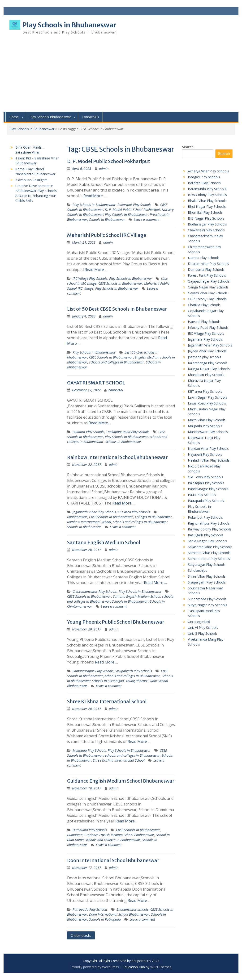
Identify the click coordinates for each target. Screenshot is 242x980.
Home (14, 117)
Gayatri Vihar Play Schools (208, 293)
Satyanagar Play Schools (207, 565)
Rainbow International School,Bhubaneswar (117, 457)
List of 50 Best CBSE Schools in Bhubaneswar (117, 309)
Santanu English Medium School (104, 542)
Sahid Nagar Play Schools (207, 541)
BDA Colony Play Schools (207, 195)
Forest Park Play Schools (207, 275)
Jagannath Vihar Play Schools (94, 512)
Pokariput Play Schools (134, 205)
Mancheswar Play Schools (208, 432)
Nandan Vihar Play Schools (208, 448)
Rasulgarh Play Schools (206, 535)
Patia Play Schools (202, 495)
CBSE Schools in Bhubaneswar (120, 283)
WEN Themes (161, 967)
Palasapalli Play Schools (206, 483)
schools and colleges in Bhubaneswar (117, 362)
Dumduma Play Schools (90, 830)
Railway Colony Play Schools (210, 529)
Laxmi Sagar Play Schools (207, 397)
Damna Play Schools (204, 258)
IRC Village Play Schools (90, 278)
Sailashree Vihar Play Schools (210, 547)
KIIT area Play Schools (134, 512)
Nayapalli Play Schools (205, 454)
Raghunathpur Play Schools (209, 523)
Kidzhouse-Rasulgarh (31, 180)
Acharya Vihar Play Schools (208, 171)
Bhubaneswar (77, 517)
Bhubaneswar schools (132, 909)
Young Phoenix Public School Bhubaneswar (116, 622)
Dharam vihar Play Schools (208, 264)
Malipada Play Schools (89, 750)
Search (188, 147)
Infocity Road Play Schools (208, 327)
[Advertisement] (121, 77)
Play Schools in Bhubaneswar (69, 25)
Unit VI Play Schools (203, 628)
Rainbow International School (89, 522)
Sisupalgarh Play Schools (134, 671)
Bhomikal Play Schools (205, 212)
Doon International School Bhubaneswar (113, 860)
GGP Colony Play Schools (207, 299)
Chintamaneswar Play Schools (95, 591)
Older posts (81, 935)
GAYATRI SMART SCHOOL (96, 383)
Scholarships (197, 570)
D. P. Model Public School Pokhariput (109, 161)
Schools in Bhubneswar (84, 527)
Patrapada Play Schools (90, 909)
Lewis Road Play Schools (207, 403)
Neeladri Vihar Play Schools (209, 460)
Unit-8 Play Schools (203, 633)
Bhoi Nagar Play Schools (207, 206)
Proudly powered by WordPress (95, 967)
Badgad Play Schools (204, 177)
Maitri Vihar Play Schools (207, 420)
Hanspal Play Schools (204, 322)
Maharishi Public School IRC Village (107, 235)
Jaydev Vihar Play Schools (207, 351)
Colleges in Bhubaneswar (153, 517)
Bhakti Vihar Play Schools (207, 201)
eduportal (116, 390)
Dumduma (75, 835)
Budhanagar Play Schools (207, 224)
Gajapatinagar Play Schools (209, 281)
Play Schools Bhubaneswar (50, 117)
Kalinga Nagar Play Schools (209, 369)
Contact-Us (90, 117)
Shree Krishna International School (107, 701)
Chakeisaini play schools (206, 230)
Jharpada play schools (205, 357)
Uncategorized (199, 622)
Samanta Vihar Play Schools (209, 553)
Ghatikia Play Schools (204, 305)
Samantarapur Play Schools (93, 671)
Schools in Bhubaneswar (107, 219)
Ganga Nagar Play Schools (208, 287)
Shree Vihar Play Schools (207, 576)
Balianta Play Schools (88, 432)
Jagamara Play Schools (205, 339)
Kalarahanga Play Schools (208, 363)
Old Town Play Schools (205, 477)
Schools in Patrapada (105, 919)
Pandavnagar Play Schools (208, 489)
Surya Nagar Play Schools (207, 605)
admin (104, 169)
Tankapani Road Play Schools (128, 432)
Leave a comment (147, 219)
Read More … (95, 196)
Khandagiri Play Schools (206, 375)
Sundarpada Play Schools (207, 599)
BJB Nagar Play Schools (206, 218)
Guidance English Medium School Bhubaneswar (121, 781)
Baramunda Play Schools (207, 189)
